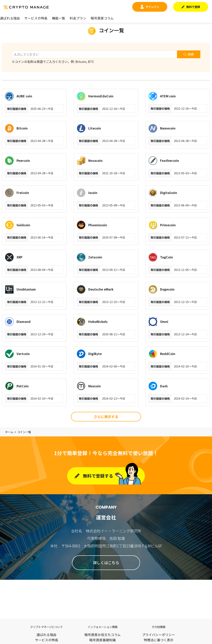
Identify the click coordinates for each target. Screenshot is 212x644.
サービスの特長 (36, 18)
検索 (189, 54)
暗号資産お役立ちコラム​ (102, 635)
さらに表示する (106, 417)
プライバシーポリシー (159, 635)
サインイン (150, 7)
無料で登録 (191, 7)
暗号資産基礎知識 (102, 640)
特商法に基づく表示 (159, 640)
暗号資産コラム (102, 18)
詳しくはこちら (106, 563)
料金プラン (78, 18)
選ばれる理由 (10, 18)
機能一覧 (59, 18)
